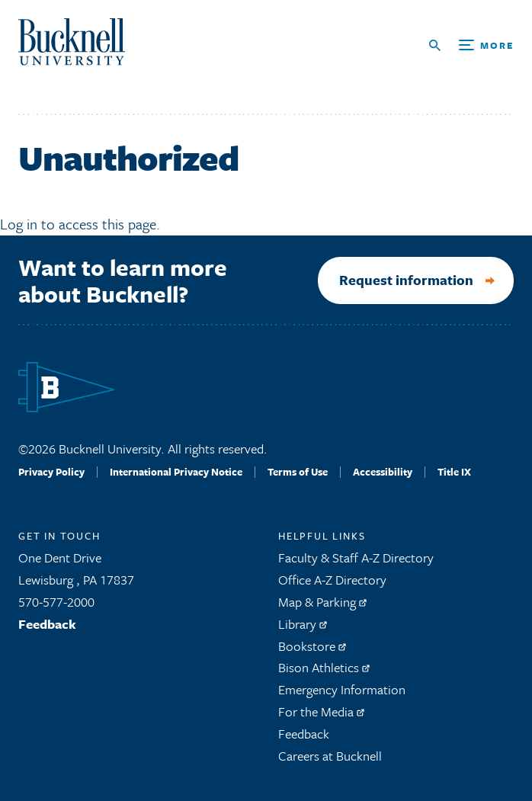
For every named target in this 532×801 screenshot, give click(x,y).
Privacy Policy (51, 472)
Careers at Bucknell (330, 756)
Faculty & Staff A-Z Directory (356, 557)
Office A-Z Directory (332, 580)
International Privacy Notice (176, 472)
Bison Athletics (324, 667)
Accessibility (383, 472)
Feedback (47, 624)
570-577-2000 (56, 602)
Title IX (454, 472)
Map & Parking (322, 602)
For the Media (321, 711)
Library (303, 624)
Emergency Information (342, 689)
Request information (406, 280)
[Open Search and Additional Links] (471, 45)
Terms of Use (298, 472)
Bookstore (312, 646)
